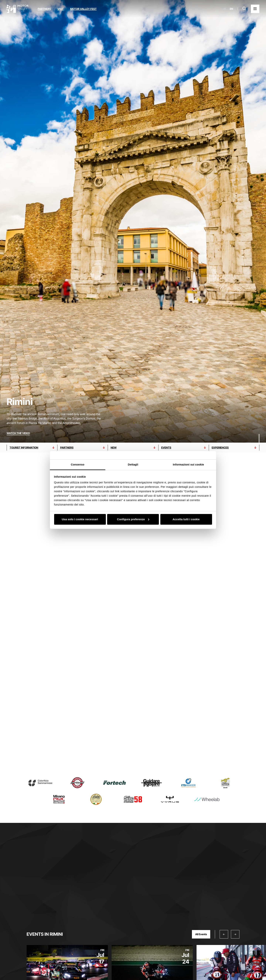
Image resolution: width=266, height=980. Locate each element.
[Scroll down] (259, 435)
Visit (61, 9)
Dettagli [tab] (133, 464)
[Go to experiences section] (234, 448)
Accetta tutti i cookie (186, 519)
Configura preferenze (133, 519)
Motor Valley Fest (83, 9)
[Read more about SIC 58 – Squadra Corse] (133, 799)
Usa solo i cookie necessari (80, 519)
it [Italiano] (225, 9)
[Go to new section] (133, 448)
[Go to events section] (184, 448)
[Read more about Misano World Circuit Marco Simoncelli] (59, 799)
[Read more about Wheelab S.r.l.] (207, 799)
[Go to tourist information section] (32, 448)
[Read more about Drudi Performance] (77, 783)
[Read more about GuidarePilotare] (151, 783)
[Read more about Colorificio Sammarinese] (40, 783)
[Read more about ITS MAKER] (188, 783)
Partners (44, 9)
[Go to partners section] (83, 448)
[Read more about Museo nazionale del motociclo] (96, 799)
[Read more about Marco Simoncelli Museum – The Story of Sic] (226, 783)
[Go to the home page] (18, 9)
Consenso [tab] (77, 464)
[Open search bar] (244, 9)
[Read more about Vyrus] (170, 799)
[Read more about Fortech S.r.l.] (115, 783)
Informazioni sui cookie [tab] (189, 464)
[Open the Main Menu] (255, 9)
